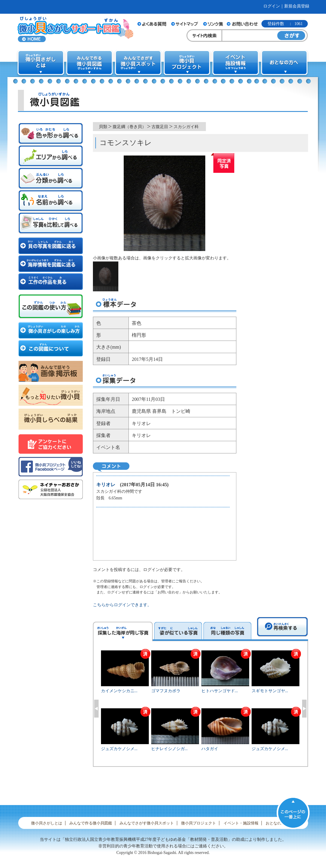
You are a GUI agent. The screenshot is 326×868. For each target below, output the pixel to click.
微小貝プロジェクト (199, 823)
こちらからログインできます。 (122, 605)
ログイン (272, 6)
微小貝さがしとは (47, 823)
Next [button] (304, 709)
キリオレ (106, 485)
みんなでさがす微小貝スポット (147, 823)
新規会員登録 (297, 6)
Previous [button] (96, 709)
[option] (200, 708)
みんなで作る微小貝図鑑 (91, 823)
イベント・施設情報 (241, 823)
